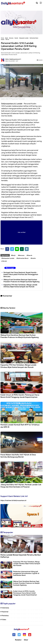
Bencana (11, 38)
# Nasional (4, 612)
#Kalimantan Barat (22, 258)
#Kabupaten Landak (8, 258)
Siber (26, 640)
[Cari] (37, 3)
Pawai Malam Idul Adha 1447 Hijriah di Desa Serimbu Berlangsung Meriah (18, 456)
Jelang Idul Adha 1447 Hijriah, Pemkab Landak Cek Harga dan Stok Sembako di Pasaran (21, 486)
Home (2, 38)
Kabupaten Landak (24, 38)
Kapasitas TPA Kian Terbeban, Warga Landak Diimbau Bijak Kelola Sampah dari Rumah (20, 286)
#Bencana (21, 255)
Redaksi (18, 640)
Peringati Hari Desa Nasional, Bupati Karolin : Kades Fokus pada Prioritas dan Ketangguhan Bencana (21, 275)
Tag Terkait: (5, 255)
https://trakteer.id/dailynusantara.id (13, 500)
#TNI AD (4, 261)
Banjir (7, 38)
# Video (3, 620)
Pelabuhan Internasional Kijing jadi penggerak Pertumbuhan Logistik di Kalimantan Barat (26, 573)
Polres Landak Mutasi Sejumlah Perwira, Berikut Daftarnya (21, 556)
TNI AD (7, 39)
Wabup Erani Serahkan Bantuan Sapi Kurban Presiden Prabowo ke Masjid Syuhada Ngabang (21, 281)
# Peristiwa (5, 616)
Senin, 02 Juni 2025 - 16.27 (12, 61)
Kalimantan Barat (34, 38)
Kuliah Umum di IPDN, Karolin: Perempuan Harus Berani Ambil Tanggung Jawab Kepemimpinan (20, 396)
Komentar (40, 60)
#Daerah (29, 255)
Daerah (16, 38)
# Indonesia (5, 608)
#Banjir (13, 255)
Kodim (3, 39)
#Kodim (33, 258)
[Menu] (41, 3)
